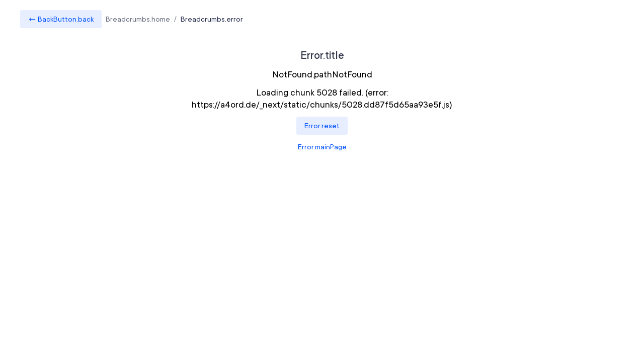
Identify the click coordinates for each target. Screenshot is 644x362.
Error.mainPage (322, 147)
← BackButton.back (61, 19)
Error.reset (322, 126)
